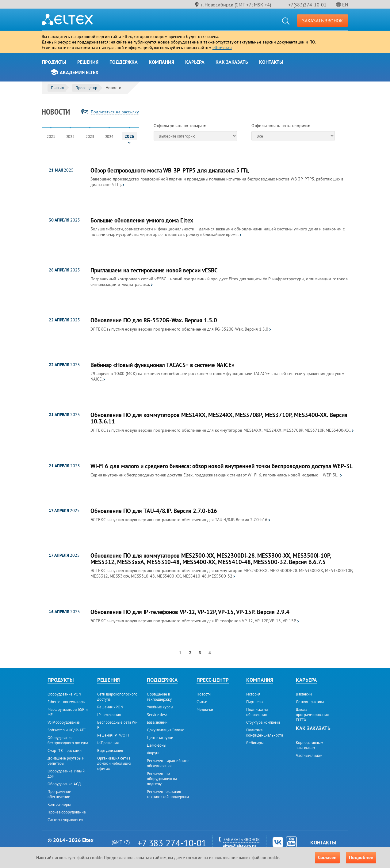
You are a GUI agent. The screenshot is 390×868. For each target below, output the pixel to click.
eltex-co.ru (222, 47)
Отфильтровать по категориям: (281, 126)
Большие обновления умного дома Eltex (142, 220)
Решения (88, 62)
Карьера (195, 62)
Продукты (54, 62)
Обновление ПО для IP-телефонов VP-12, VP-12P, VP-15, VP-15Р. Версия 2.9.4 (190, 612)
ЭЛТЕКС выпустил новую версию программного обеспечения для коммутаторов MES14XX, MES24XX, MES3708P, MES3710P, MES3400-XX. (221, 430)
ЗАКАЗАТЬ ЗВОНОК (323, 21)
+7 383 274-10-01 (172, 843)
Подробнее (361, 857)
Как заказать (232, 62)
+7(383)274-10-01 (307, 5)
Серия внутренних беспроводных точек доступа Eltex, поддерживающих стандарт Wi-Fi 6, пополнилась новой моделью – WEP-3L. (215, 475)
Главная (57, 88)
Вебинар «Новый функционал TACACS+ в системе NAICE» (162, 365)
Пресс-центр (86, 88)
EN (345, 5)
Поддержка (124, 62)
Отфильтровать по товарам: (180, 126)
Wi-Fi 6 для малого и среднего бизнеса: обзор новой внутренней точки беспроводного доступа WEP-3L (221, 466)
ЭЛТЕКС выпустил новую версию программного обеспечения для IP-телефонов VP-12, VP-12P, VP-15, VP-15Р (193, 621)
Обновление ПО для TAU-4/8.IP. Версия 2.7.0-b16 (154, 511)
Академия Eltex (79, 72)
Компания (161, 62)
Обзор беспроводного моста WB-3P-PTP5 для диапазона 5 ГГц (170, 171)
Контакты (271, 62)
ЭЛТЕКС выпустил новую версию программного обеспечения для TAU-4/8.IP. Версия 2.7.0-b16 (179, 520)
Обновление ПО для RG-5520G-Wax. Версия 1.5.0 (154, 320)
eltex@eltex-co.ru (239, 846)
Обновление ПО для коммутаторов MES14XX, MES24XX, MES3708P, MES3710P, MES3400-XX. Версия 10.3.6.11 (219, 418)
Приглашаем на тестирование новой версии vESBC (154, 270)
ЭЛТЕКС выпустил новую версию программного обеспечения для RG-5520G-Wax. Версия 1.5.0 (179, 329)
